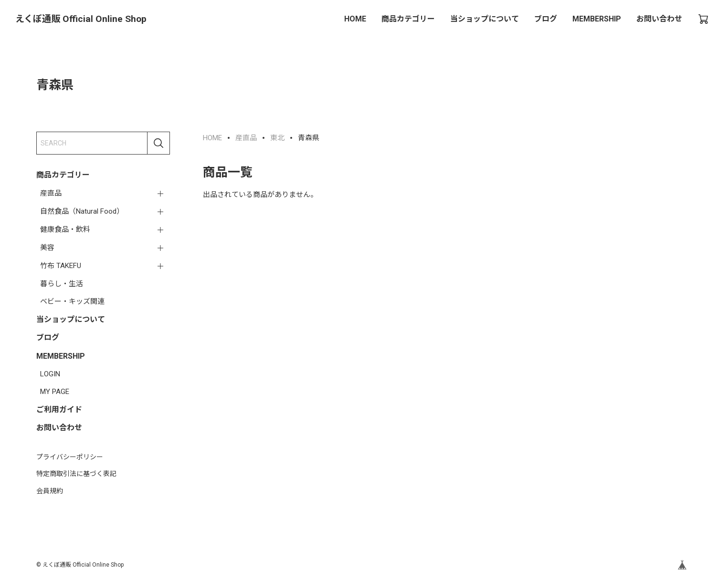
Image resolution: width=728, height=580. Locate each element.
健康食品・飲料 (65, 229)
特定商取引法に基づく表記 (76, 474)
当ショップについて (485, 19)
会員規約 (50, 491)
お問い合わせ (659, 19)
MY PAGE (55, 392)
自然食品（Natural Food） (82, 211)
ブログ (546, 19)
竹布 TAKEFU (61, 266)
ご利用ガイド (59, 409)
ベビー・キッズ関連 (72, 301)
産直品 (51, 193)
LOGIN (50, 374)
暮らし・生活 (62, 284)
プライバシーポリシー (70, 457)
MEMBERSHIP (597, 19)
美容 (47, 248)
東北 (277, 138)
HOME (355, 19)
